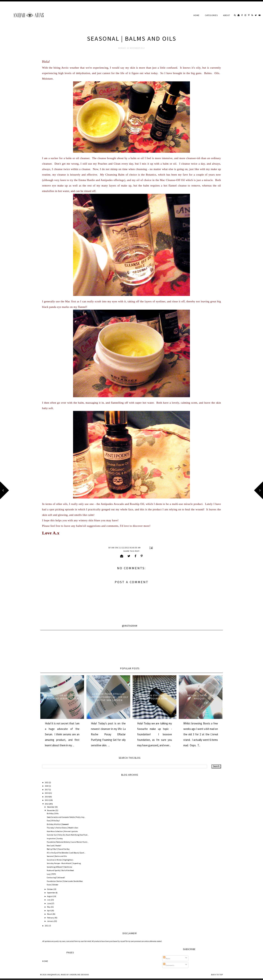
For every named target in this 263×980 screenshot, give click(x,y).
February (51, 918)
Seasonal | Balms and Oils (57, 856)
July (49, 900)
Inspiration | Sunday (55, 839)
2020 (47, 786)
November (51, 810)
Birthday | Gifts (53, 814)
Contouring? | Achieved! (56, 878)
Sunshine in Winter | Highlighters (60, 860)
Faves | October (53, 885)
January (51, 921)
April (49, 911)
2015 (47, 793)
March (50, 914)
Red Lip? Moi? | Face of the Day (58, 849)
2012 (47, 804)
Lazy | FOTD (51, 874)
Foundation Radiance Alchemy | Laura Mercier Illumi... (68, 842)
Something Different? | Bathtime (59, 867)
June (49, 903)
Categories (211, 15)
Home (196, 15)
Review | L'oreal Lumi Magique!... (201, 697)
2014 (47, 797)
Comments (169, 965)
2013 (47, 800)
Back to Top (217, 975)
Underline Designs (79, 975)
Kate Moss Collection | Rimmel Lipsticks (62, 831)
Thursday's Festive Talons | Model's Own (62, 828)
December (51, 807)
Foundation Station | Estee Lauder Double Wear (154, 697)
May (49, 907)
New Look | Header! (54, 846)
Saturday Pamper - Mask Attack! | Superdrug (64, 863)
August (50, 896)
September (51, 893)
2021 (47, 782)
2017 (47, 790)
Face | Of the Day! (53, 821)
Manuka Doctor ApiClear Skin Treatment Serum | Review (62, 697)
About (227, 15)
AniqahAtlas (54, 975)
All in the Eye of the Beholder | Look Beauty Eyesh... (66, 853)
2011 (47, 926)
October (50, 889)
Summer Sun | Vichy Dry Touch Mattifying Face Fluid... (68, 835)
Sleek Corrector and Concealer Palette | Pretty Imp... (66, 817)
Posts (167, 959)
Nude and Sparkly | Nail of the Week (60, 870)
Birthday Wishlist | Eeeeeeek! (58, 824)
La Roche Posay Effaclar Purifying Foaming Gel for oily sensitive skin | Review (108, 697)
